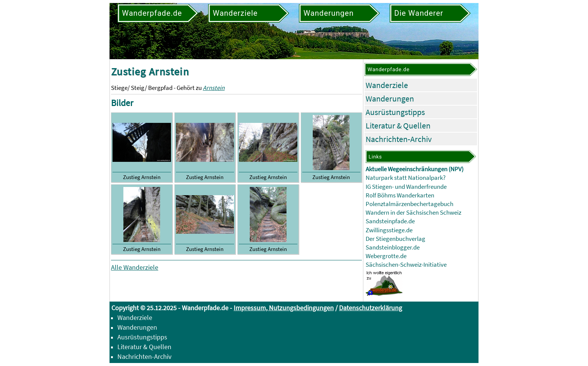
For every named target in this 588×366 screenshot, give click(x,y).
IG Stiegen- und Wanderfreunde (406, 187)
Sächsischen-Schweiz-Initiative (406, 265)
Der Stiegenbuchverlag (395, 239)
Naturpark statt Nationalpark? (406, 178)
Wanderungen (390, 99)
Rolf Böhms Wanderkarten (400, 195)
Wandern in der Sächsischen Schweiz (413, 213)
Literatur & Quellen (398, 125)
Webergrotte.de (386, 256)
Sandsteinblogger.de (393, 247)
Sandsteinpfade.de (390, 221)
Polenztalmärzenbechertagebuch (409, 204)
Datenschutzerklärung (370, 308)
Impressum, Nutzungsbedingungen (284, 308)
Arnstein (214, 88)
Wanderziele (387, 85)
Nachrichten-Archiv (399, 139)
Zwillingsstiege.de (389, 230)
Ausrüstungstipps (395, 112)
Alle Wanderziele (135, 267)
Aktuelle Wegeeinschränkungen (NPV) (415, 169)
